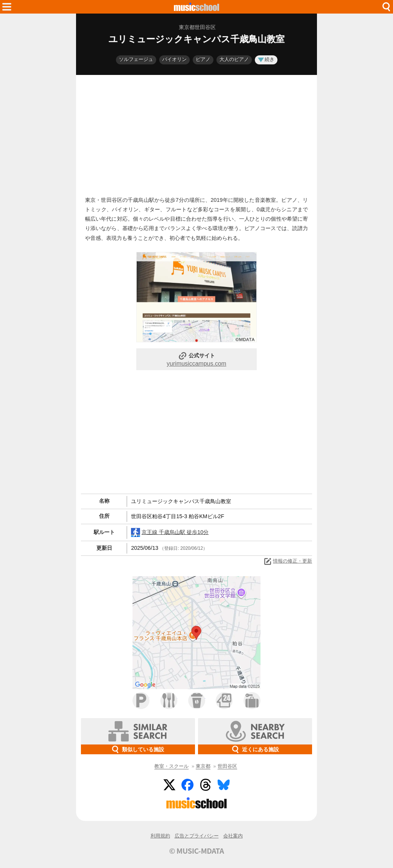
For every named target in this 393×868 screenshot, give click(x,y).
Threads (206, 785)
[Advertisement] (196, 134)
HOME (196, 7)
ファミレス (169, 701)
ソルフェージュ (136, 59)
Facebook (187, 785)
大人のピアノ (234, 59)
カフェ (197, 701)
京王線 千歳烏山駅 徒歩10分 (170, 532)
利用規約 (160, 836)
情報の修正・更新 (288, 561)
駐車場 (141, 701)
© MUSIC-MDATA (196, 851)
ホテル (252, 701)
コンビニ (224, 701)
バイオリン (174, 59)
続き (266, 59)
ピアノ (203, 59)
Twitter (169, 785)
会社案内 (233, 836)
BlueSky (224, 785)
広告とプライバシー (197, 836)
